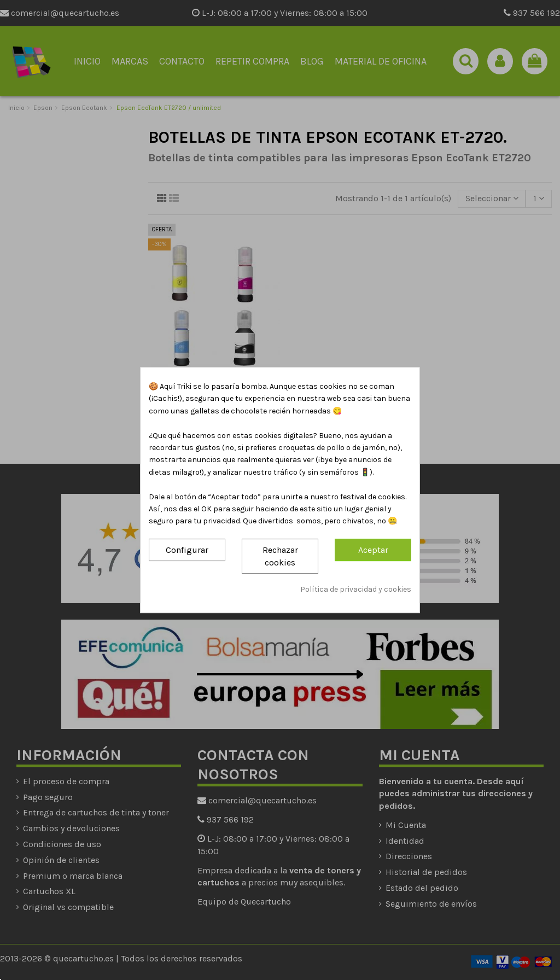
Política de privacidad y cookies (356, 590)
